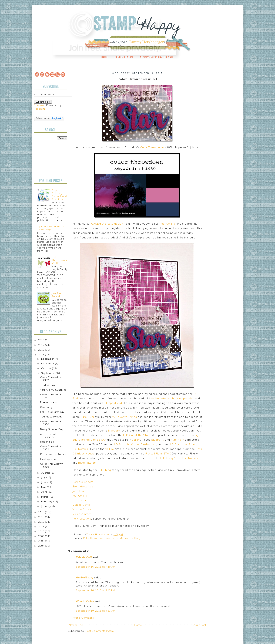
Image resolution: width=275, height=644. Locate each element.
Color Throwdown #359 (52, 448)
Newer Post (76, 625)
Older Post (199, 625)
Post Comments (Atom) (100, 631)
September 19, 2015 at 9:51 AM (95, 611)
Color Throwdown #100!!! (59, 260)
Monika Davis (81, 505)
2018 (42, 340)
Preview (39, 105)
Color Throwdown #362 (52, 379)
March (45, 497)
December (48, 359)
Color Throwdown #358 (52, 465)
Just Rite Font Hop (57, 295)
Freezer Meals (49, 402)
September (49, 373)
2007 (42, 546)
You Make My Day (51, 417)
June (44, 482)
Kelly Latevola (82, 519)
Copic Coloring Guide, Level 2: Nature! (59, 195)
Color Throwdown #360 (52, 423)
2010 (42, 531)
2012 (42, 522)
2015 (42, 355)
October (47, 368)
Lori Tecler (79, 500)
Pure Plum (87, 417)
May (44, 487)
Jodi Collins (168, 224)
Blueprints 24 (113, 403)
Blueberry (114, 431)
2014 (42, 512)
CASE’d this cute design (107, 224)
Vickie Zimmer (82, 514)
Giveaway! (47, 407)
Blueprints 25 (87, 463)
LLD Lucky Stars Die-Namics (179, 458)
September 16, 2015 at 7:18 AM (95, 567)
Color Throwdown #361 (52, 396)
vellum (136, 440)
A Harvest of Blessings (48, 435)
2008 (42, 541)
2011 (42, 527)
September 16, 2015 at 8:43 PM (95, 590)
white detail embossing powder (172, 398)
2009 (42, 536)
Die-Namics (112, 538)
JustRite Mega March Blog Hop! (52, 228)
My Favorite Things (124, 417)
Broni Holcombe (83, 486)
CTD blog (105, 470)
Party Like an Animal (53, 454)
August (46, 473)
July (44, 477)
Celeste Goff (84, 557)
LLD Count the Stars (137, 435)
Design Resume (124, 57)
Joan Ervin (79, 491)
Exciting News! (49, 459)
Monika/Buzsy (85, 578)
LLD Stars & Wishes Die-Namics (135, 444)
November (48, 363)
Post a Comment (83, 618)
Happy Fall (47, 442)
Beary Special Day (52, 429)
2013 (42, 517)
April (45, 492)
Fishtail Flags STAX (158, 454)
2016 (42, 350)
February (47, 501)
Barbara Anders (83, 482)
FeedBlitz (40, 109)
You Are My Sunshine (53, 390)
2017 (42, 345)
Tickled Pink (48, 385)
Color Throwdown (152, 147)
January (46, 506)
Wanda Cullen (82, 509)
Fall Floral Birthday (52, 412)
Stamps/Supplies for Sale (157, 57)
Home (105, 57)
